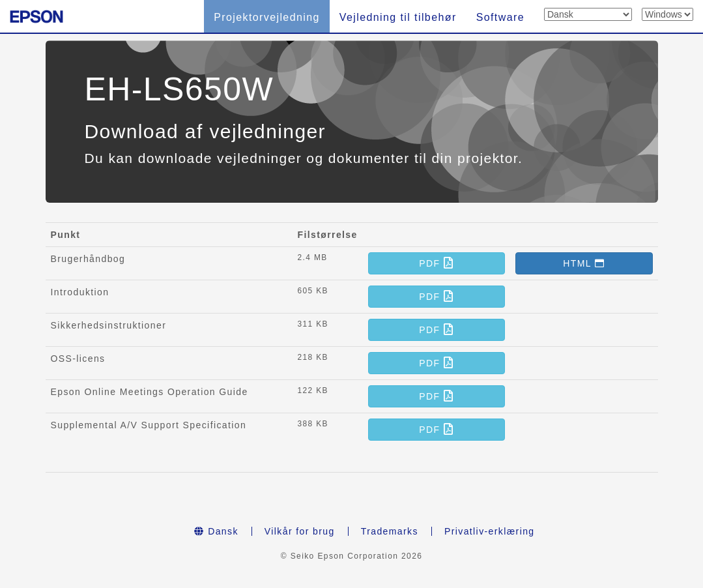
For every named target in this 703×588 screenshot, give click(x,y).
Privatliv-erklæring (490, 531)
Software (500, 17)
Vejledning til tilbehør (398, 17)
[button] (437, 263)
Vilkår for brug (300, 531)
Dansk (216, 531)
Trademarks (390, 531)
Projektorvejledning (267, 17)
